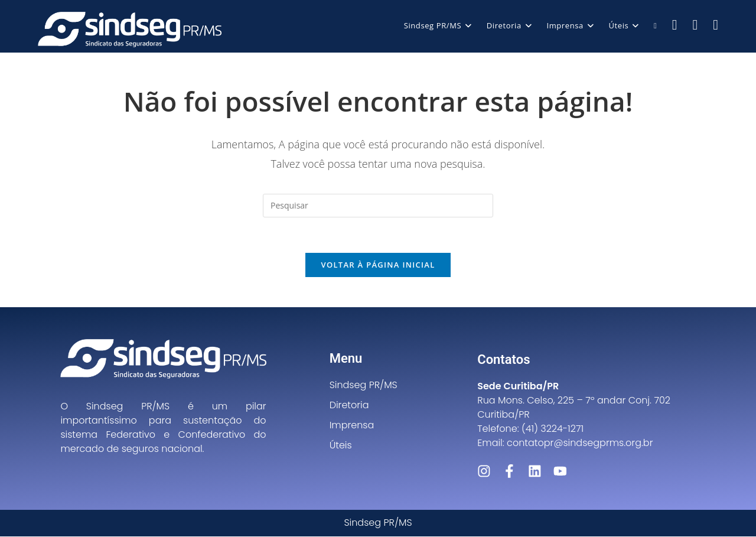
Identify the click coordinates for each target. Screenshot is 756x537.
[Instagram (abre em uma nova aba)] (695, 25)
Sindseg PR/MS (364, 385)
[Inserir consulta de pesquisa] (378, 206)
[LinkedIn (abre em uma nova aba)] (716, 25)
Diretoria (349, 406)
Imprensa (352, 426)
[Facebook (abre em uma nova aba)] (675, 25)
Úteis (341, 446)
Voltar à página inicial (378, 265)
